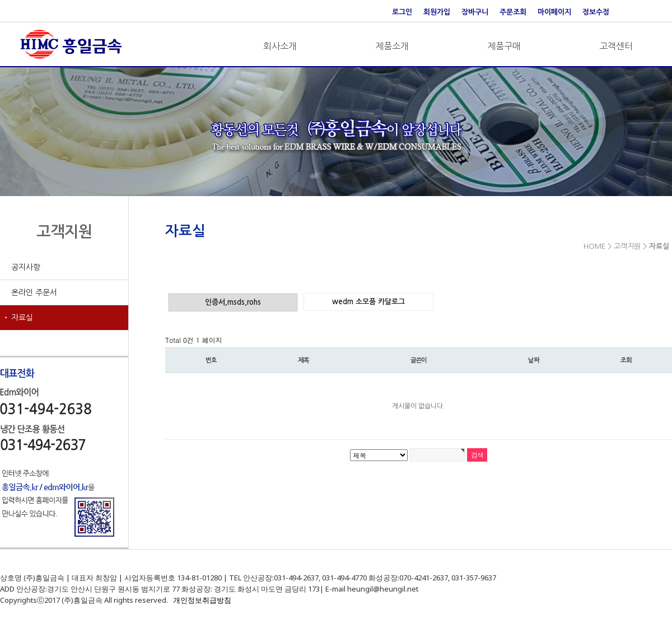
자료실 (22, 318)
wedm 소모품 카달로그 (368, 302)
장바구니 (475, 12)
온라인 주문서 (34, 292)
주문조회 (513, 12)
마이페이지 (554, 12)
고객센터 (616, 46)
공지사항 (26, 267)
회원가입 (437, 12)
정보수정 (596, 12)
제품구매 (504, 46)
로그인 (402, 12)
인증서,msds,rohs (233, 302)
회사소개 (280, 46)
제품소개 (392, 46)
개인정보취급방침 (202, 600)
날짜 (534, 360)
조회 (626, 360)
